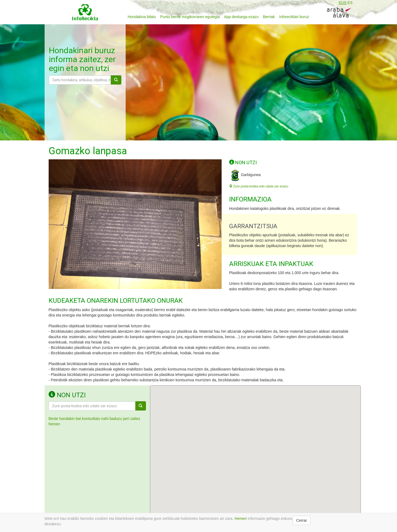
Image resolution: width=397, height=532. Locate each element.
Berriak (269, 17)
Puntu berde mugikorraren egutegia (190, 17)
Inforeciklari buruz (294, 17)
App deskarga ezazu (241, 17)
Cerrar (302, 520)
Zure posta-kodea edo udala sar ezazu (259, 186)
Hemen (241, 518)
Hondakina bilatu (142, 17)
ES (350, 3)
